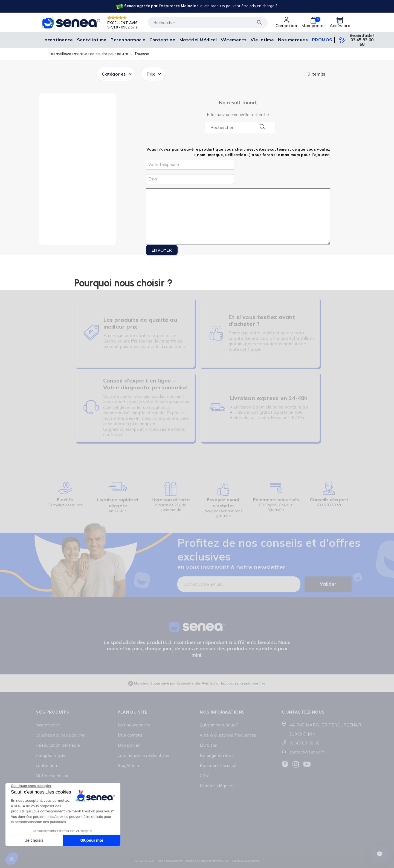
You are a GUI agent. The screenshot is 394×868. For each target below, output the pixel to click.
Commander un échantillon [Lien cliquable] (143, 755)
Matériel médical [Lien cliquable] (52, 776)
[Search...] (240, 127)
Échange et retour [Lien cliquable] (217, 755)
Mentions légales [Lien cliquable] (217, 786)
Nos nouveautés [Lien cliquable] (134, 725)
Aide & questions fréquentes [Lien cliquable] (228, 735)
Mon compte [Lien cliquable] (130, 735)
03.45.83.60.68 (329, 505)
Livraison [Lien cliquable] (209, 745)
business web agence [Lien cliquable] (245, 861)
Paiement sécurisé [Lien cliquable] (218, 765)
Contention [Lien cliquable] (46, 765)
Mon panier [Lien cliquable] (129, 745)
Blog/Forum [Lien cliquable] (129, 765)
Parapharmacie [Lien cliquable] (51, 755)
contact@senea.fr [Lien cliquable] (307, 752)
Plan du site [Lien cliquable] (133, 712)
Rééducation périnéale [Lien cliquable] (58, 745)
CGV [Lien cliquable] (204, 776)
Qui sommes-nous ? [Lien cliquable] (219, 725)
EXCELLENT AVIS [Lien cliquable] (122, 22)
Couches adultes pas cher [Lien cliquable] (61, 735)
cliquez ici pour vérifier (246, 683)
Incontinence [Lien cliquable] (48, 725)
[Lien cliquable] (196, 6)
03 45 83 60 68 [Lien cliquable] (362, 42)
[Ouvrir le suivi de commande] (380, 854)
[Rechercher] (208, 22)
